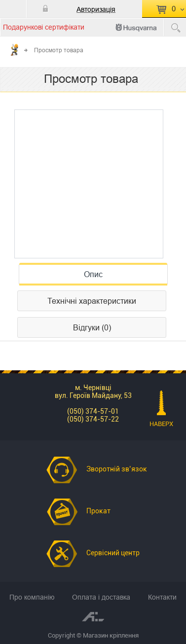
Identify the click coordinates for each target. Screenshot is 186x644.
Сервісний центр (113, 553)
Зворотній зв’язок (117, 469)
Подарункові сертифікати (44, 27)
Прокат (98, 511)
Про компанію (32, 597)
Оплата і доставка (101, 597)
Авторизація (96, 9)
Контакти (162, 597)
